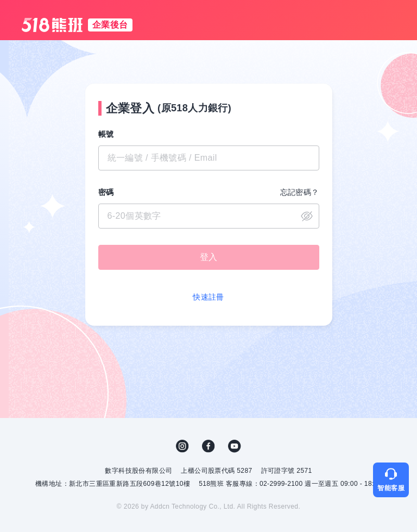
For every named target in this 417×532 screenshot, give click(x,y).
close (307, 216)
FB (208, 446)
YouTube (235, 446)
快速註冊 (208, 297)
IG (182, 446)
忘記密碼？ (300, 192)
